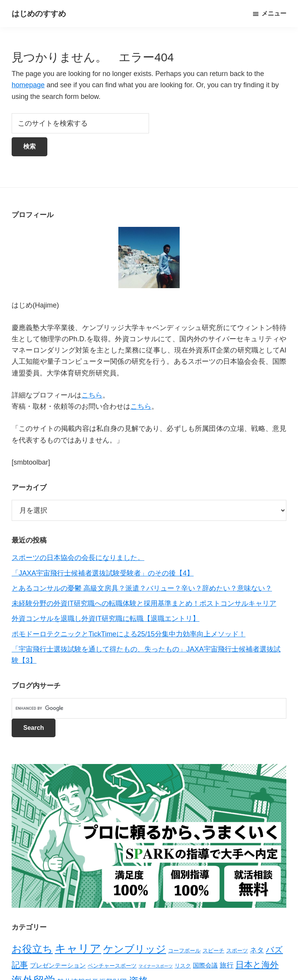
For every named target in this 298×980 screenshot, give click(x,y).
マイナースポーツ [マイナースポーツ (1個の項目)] (156, 966)
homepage (28, 85)
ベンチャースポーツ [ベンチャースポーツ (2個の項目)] (112, 966)
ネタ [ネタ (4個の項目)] (257, 950)
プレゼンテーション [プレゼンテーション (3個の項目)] (58, 965)
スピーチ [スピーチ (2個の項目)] (213, 951)
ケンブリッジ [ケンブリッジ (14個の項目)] (135, 949)
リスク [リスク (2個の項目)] (183, 966)
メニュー (274, 13)
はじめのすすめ (39, 14)
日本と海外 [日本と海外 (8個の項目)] (257, 965)
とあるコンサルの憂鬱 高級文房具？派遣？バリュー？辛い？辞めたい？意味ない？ (142, 588)
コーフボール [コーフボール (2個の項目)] (184, 951)
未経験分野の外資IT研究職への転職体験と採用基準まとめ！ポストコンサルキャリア (144, 603)
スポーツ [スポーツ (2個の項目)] (237, 951)
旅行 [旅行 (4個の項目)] (227, 965)
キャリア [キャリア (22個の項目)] (78, 948)
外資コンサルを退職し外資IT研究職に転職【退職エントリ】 (106, 619)
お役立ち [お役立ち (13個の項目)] (32, 949)
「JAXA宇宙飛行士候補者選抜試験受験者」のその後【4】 (103, 573)
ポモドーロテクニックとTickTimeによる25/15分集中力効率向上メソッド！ (129, 634)
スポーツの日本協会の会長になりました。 (78, 558)
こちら (92, 395)
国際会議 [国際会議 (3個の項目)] (205, 965)
